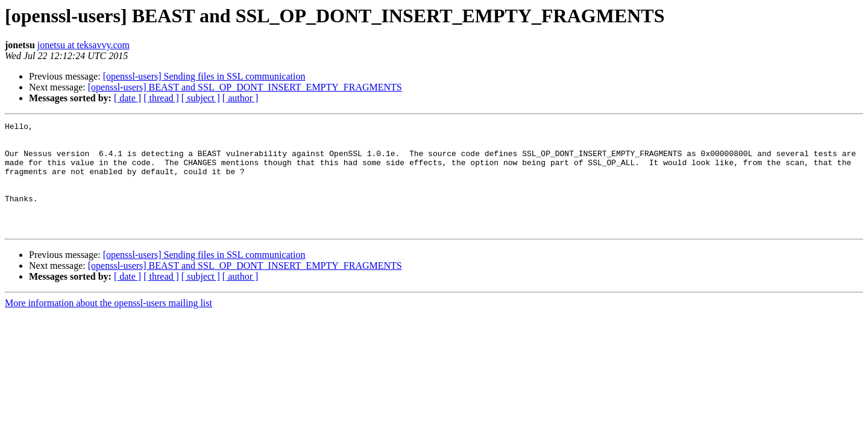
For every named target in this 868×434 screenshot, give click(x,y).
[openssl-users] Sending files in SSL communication (204, 76)
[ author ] (241, 98)
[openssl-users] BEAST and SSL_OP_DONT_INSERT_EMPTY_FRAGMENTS (245, 87)
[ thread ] (161, 98)
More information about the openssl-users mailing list (108, 325)
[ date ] (127, 98)
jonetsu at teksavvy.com (83, 45)
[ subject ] (201, 98)
